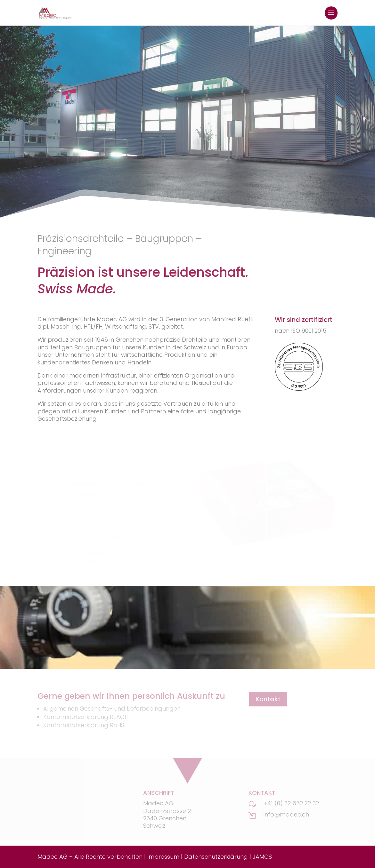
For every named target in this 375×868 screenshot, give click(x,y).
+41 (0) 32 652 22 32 (291, 803)
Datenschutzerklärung (216, 857)
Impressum (163, 857)
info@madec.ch (286, 814)
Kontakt (268, 699)
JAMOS (262, 857)
